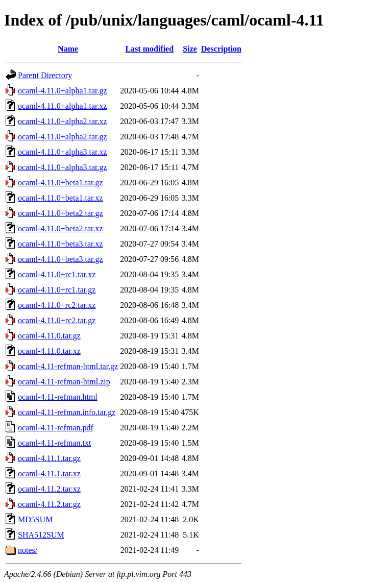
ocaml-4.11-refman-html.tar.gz (68, 366)
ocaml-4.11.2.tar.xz (49, 489)
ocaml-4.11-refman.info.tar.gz (67, 412)
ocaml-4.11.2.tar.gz (49, 504)
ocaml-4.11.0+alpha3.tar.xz (63, 152)
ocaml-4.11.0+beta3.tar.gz (60, 259)
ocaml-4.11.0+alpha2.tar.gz (63, 137)
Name (68, 49)
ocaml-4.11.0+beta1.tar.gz (60, 183)
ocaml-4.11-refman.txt (54, 443)
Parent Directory (45, 75)
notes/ (28, 550)
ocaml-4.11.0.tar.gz (49, 336)
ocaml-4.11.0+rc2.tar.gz (57, 320)
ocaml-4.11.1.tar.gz (49, 458)
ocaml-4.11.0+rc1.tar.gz (57, 290)
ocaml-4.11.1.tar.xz (49, 473)
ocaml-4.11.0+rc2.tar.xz (57, 305)
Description (221, 49)
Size (190, 49)
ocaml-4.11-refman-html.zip (64, 382)
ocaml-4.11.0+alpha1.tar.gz (63, 91)
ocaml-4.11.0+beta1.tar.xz (60, 198)
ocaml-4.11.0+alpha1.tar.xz (63, 106)
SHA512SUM (41, 535)
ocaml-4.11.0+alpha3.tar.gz (63, 167)
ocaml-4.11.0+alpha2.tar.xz (63, 121)
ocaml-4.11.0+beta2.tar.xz (60, 228)
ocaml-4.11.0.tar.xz (49, 351)
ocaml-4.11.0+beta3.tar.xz (60, 244)
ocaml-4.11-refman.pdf (56, 428)
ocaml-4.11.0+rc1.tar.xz (57, 274)
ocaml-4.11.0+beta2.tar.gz (60, 213)
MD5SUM (35, 519)
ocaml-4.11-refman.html (58, 397)
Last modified (149, 49)
